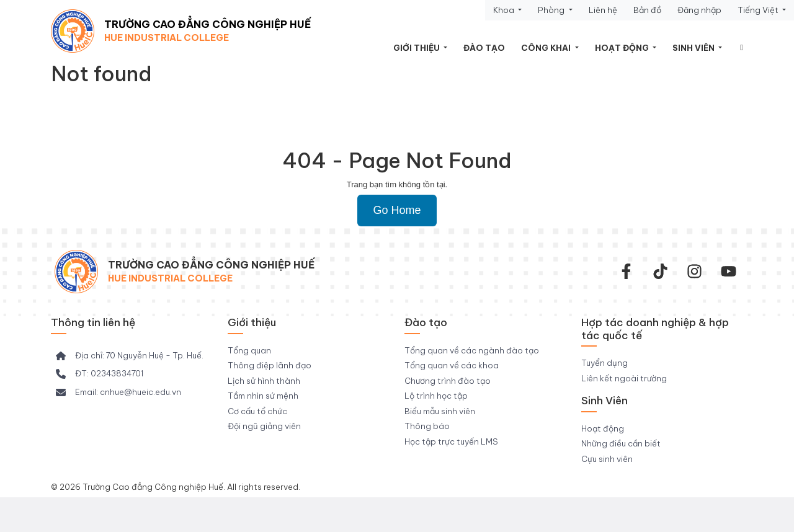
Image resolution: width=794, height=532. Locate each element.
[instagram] (694, 271)
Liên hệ (603, 10)
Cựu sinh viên (607, 459)
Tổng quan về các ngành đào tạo (472, 350)
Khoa (505, 10)
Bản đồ (647, 10)
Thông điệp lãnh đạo (270, 365)
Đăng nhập (699, 10)
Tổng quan (249, 350)
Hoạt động (623, 48)
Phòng (552, 10)
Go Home (397, 210)
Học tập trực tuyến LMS (451, 441)
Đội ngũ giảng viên (264, 426)
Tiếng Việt (759, 10)
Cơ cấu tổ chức (257, 411)
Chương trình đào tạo (448, 381)
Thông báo (427, 426)
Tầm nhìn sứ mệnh (263, 396)
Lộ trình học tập (436, 396)
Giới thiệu (417, 48)
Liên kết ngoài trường (624, 378)
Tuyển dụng (604, 363)
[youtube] (729, 271)
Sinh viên (694, 48)
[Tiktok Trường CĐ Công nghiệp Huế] (660, 271)
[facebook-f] (626, 271)
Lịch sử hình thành (264, 381)
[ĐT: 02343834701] (100, 374)
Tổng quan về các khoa (452, 365)
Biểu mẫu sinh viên (440, 411)
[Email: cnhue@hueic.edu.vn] (118, 392)
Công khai (547, 48)
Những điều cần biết (621, 443)
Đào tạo (484, 48)
